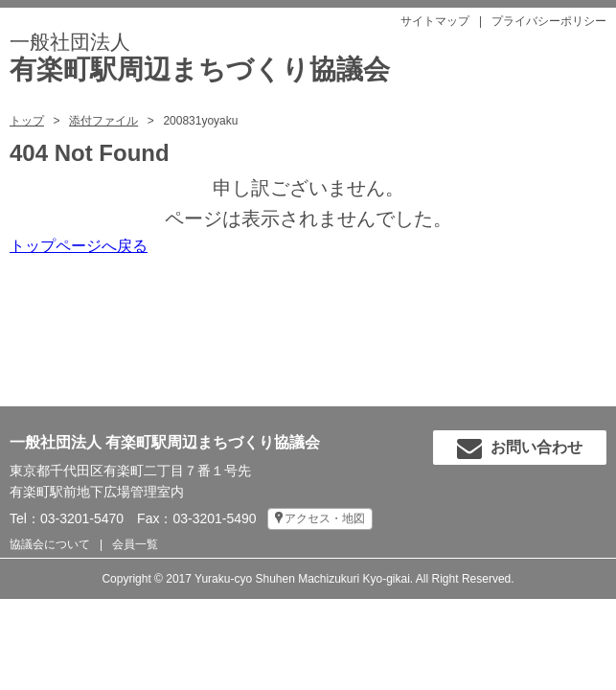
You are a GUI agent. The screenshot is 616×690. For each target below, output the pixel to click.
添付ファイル (103, 121)
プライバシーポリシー (549, 21)
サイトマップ (435, 21)
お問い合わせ (520, 448)
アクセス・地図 (325, 518)
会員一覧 (135, 544)
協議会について (50, 544)
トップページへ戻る (79, 246)
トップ (27, 121)
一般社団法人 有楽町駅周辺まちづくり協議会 (165, 442)
